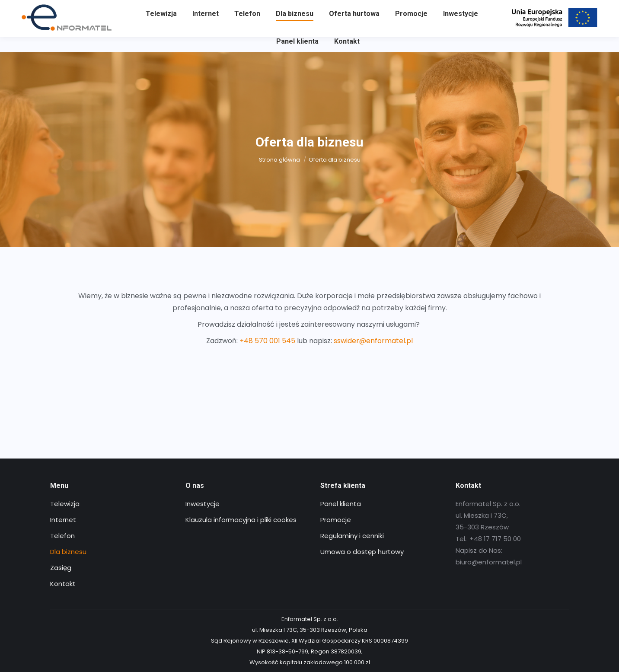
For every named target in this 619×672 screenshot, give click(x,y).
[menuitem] (161, 29)
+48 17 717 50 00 (47, 8)
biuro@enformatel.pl (489, 562)
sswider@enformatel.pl (373, 341)
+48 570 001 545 (267, 341)
